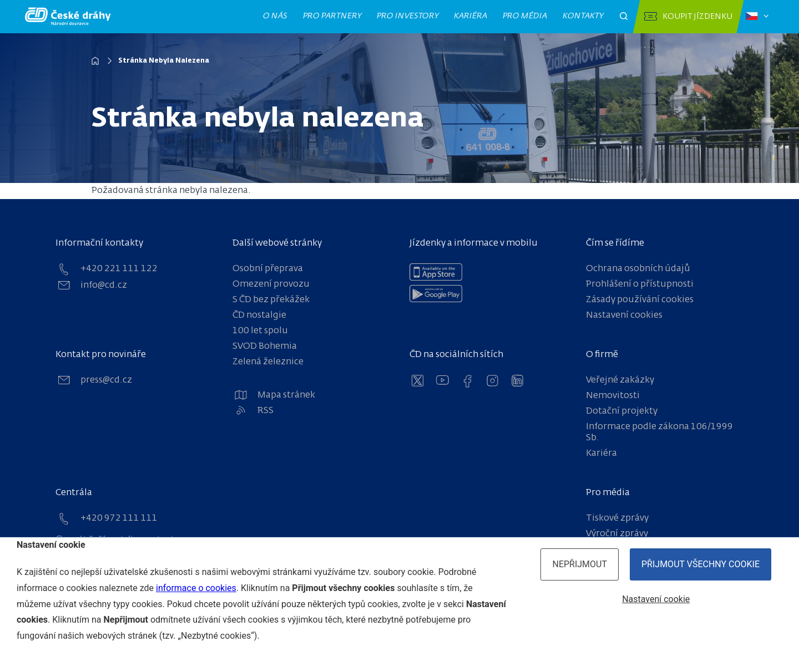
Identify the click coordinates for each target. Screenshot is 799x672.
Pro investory (408, 16)
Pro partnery (332, 16)
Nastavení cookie (656, 599)
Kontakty (583, 16)
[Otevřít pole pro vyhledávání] (624, 17)
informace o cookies (196, 588)
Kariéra (471, 16)
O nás (275, 16)
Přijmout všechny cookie (701, 564)
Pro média (525, 16)
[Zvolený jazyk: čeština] (757, 17)
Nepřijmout (580, 564)
